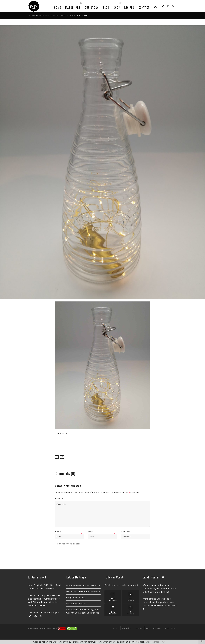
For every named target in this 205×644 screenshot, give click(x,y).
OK (164, 642)
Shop (39, 15)
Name (58, 532)
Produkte (46, 15)
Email (90, 532)
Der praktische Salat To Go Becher (83, 586)
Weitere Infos (153, 642)
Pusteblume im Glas (76, 604)
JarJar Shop (32, 15)
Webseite (126, 532)
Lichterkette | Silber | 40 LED (61, 15)
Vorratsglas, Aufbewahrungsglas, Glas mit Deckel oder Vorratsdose (83, 611)
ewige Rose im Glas (76, 598)
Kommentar (61, 498)
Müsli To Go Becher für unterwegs (83, 592)
